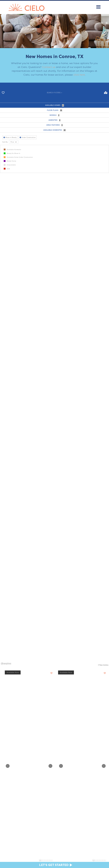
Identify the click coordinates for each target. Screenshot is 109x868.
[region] (54, 405)
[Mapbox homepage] (6, 664)
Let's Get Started (54, 865)
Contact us (49, 67)
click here (79, 75)
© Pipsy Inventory (103, 665)
